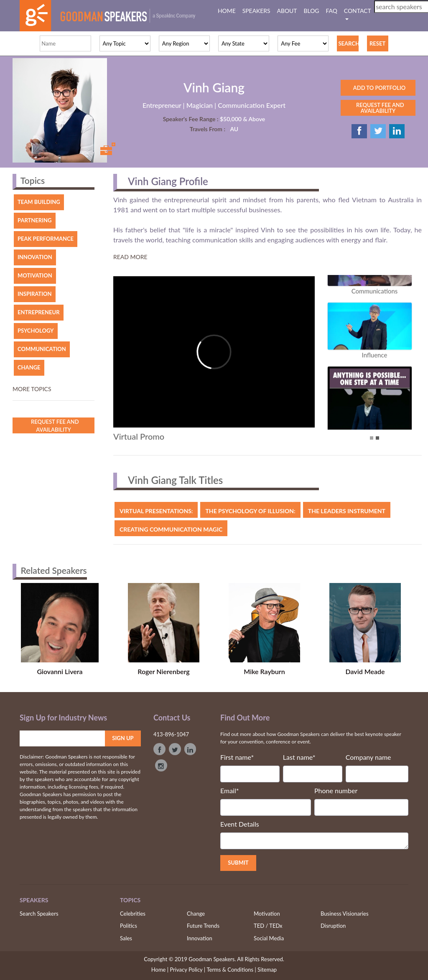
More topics (32, 389)
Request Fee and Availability (53, 426)
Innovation (200, 938)
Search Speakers (39, 914)
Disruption (333, 926)
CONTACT (357, 11)
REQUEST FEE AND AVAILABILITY (378, 108)
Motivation (267, 914)
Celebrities (133, 914)
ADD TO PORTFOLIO (378, 88)
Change (196, 914)
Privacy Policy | (187, 970)
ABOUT (287, 11)
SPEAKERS (256, 11)
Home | (160, 969)
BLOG (312, 11)
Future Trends (203, 926)
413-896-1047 (171, 734)
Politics (129, 926)
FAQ (332, 11)
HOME (228, 10)
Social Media (269, 938)
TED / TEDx (268, 926)
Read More (130, 257)
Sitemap (267, 970)
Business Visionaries (345, 914)
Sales (126, 938)
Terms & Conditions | (231, 970)
